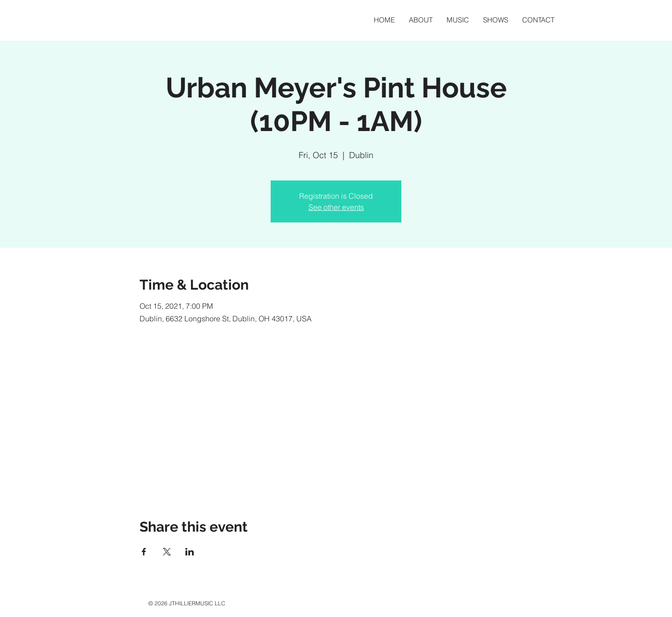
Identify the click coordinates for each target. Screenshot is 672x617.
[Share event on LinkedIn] (190, 552)
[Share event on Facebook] (144, 552)
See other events (336, 207)
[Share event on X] (167, 552)
